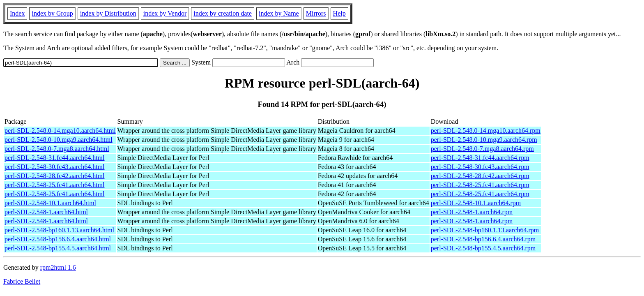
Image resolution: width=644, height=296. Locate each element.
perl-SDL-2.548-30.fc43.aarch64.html (54, 167)
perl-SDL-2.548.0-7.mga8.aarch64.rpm (482, 149)
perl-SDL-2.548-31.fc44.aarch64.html (54, 158)
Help (339, 13)
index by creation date (223, 13)
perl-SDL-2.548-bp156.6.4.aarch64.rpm (483, 239)
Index (17, 13)
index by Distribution (108, 13)
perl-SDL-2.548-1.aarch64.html (46, 212)
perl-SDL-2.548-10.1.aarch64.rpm (476, 203)
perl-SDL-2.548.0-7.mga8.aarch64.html (57, 149)
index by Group (52, 13)
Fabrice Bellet (22, 281)
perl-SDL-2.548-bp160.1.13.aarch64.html (59, 230)
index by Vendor (165, 13)
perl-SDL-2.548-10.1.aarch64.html (50, 203)
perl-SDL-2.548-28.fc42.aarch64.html (54, 176)
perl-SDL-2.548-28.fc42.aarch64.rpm (480, 176)
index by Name (279, 13)
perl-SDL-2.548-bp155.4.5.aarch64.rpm (483, 248)
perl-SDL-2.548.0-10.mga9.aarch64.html (59, 140)
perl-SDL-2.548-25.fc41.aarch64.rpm (480, 185)
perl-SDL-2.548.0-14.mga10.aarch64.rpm (486, 131)
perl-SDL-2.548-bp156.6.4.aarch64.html (58, 239)
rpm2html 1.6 (58, 267)
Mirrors (316, 13)
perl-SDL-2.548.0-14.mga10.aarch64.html (60, 131)
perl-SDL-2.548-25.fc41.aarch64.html (54, 185)
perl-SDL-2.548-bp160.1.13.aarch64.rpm (485, 230)
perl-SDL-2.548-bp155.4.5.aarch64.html (58, 248)
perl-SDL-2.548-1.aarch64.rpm (472, 212)
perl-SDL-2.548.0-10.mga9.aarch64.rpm (484, 140)
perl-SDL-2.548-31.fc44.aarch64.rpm (480, 158)
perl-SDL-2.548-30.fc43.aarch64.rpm (480, 167)
